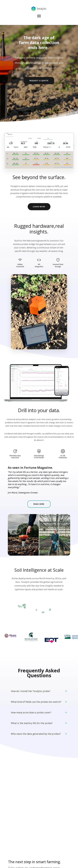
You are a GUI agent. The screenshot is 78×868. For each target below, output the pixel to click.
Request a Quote (39, 81)
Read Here (39, 504)
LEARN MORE (39, 207)
